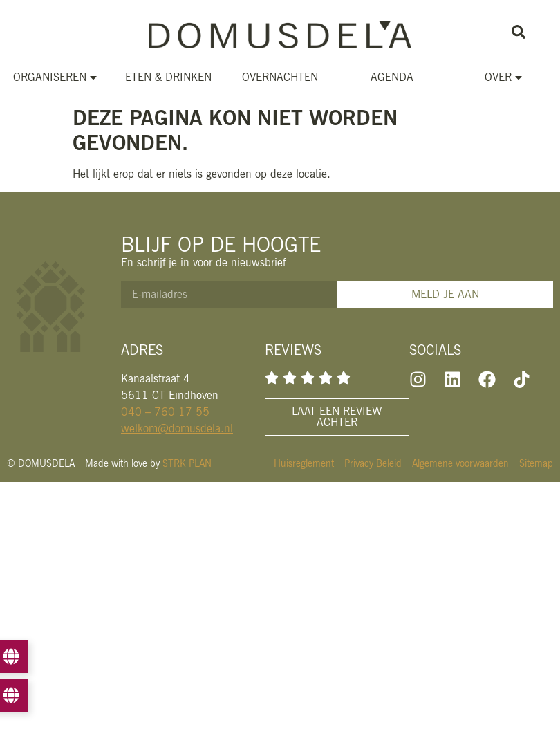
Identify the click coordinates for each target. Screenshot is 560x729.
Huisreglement (304, 463)
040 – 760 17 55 (165, 412)
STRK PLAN (187, 463)
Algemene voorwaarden (460, 463)
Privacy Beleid (373, 463)
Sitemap (536, 463)
